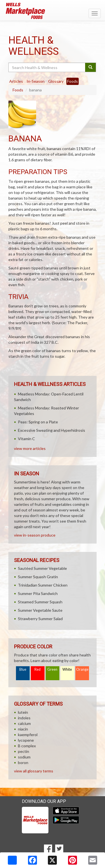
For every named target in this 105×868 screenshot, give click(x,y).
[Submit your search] (91, 67)
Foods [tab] (73, 81)
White (67, 669)
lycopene (26, 740)
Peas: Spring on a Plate (38, 422)
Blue (23, 669)
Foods (18, 90)
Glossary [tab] (56, 81)
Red (38, 669)
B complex (27, 746)
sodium (24, 757)
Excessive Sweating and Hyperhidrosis (52, 430)
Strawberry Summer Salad (40, 619)
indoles (24, 718)
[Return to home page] (53, 11)
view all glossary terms (34, 771)
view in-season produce (35, 535)
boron (23, 763)
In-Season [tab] (36, 81)
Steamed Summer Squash (40, 602)
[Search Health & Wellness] (47, 67)
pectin (24, 751)
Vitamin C (26, 439)
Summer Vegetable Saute (40, 610)
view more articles (30, 448)
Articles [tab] (16, 81)
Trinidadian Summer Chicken (43, 585)
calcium (24, 723)
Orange (82, 669)
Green (52, 669)
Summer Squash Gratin (38, 577)
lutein (23, 712)
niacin (23, 729)
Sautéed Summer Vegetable (42, 568)
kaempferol (28, 735)
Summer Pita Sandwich (38, 593)
